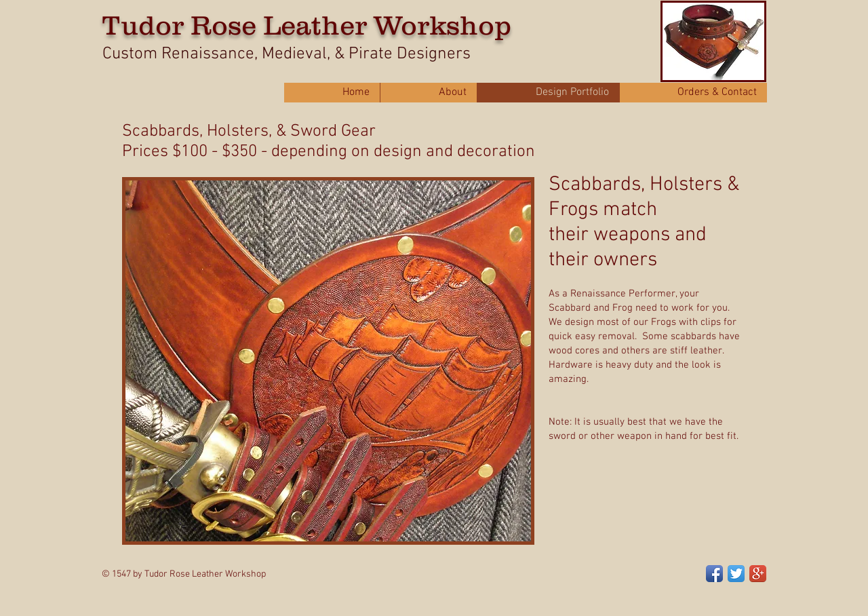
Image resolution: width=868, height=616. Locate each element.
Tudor (143, 25)
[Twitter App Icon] (736, 574)
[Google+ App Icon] (758, 574)
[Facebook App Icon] (714, 574)
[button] (328, 361)
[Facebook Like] (612, 566)
